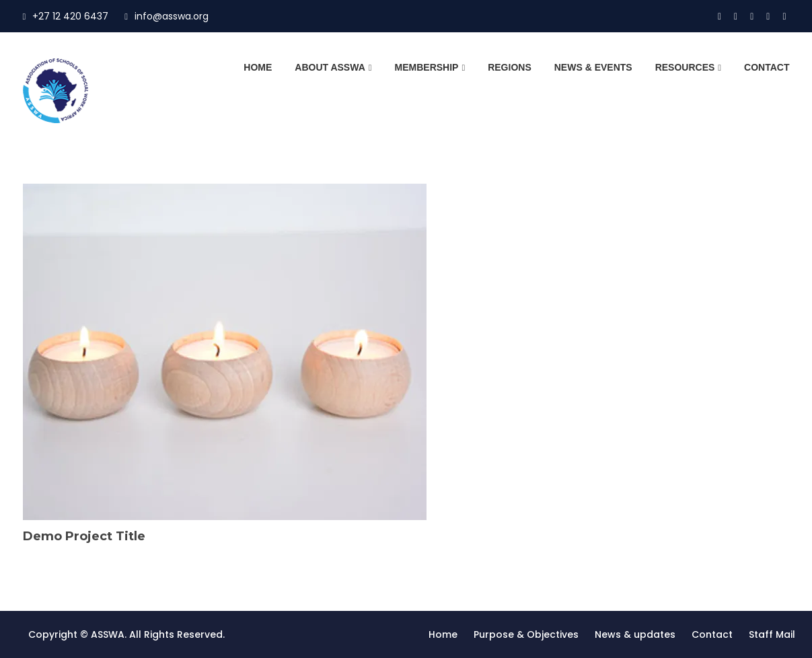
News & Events (593, 67)
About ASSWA (330, 67)
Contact (767, 67)
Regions (510, 67)
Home (258, 67)
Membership (427, 67)
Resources (685, 67)
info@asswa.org (167, 16)
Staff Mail (772, 634)
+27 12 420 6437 (66, 16)
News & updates (635, 634)
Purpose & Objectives (526, 634)
